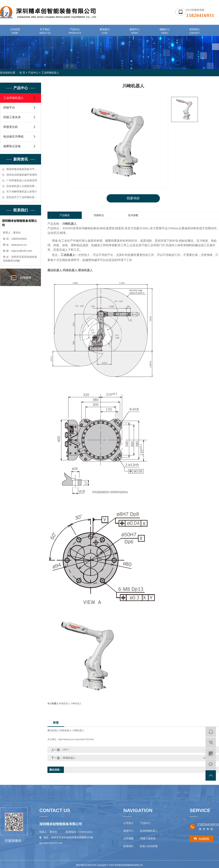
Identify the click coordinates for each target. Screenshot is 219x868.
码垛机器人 (66, 730)
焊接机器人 (69, 758)
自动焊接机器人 (148, 831)
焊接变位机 (11, 127)
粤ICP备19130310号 (86, 865)
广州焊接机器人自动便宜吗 (22, 180)
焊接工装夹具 (12, 117)
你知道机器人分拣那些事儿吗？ (23, 186)
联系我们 (129, 846)
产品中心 (33, 73)
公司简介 (128, 823)
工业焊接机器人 (50, 73)
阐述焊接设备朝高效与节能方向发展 (23, 169)
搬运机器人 (53, 730)
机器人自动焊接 (149, 846)
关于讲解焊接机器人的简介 (22, 192)
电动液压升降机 (14, 137)
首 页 (22, 73)
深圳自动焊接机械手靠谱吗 (22, 175)
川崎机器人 (78, 730)
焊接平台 (9, 108)
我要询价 (133, 198)
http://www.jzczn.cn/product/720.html (76, 739)
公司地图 (129, 839)
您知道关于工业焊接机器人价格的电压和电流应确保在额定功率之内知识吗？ (23, 197)
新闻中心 (128, 831)
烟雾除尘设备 (12, 146)
